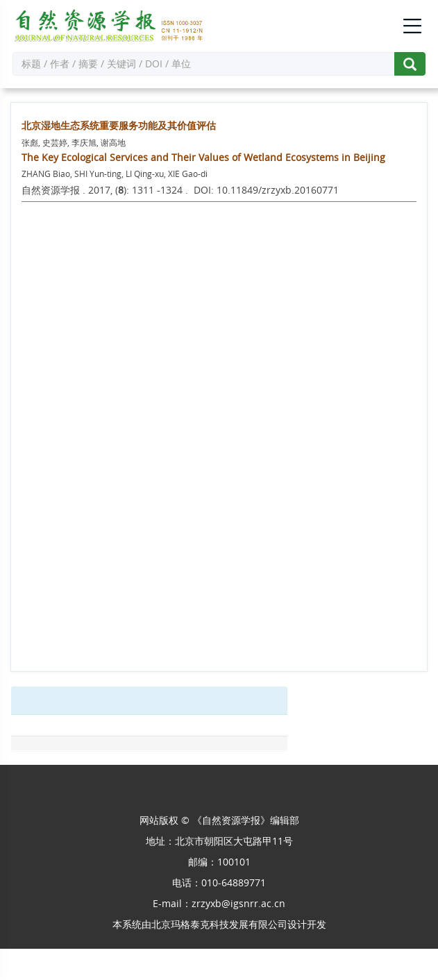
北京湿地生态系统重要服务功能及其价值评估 (119, 125)
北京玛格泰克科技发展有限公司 (219, 924)
